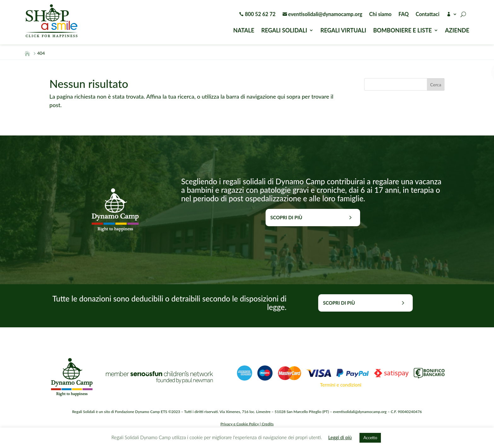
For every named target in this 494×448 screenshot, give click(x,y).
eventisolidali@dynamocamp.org (322, 14)
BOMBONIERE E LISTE (402, 31)
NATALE (244, 31)
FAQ (404, 14)
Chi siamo (380, 14)
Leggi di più (340, 437)
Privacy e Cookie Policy (240, 424)
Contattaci (427, 14)
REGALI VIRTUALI (343, 31)
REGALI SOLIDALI (284, 31)
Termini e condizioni (341, 385)
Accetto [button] (370, 438)
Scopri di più (286, 217)
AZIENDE (457, 31)
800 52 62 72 (257, 14)
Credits (268, 424)
